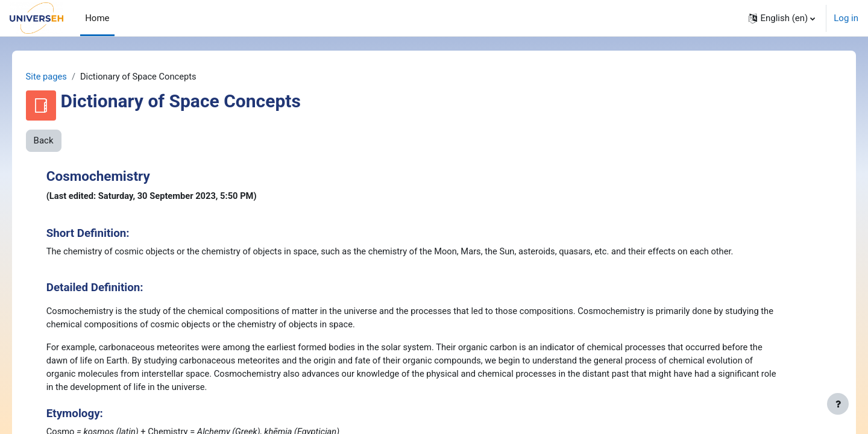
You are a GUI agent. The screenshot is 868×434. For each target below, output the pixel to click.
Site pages (64, 77)
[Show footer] (838, 404)
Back (61, 141)
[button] (782, 18)
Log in (846, 18)
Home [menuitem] (97, 18)
